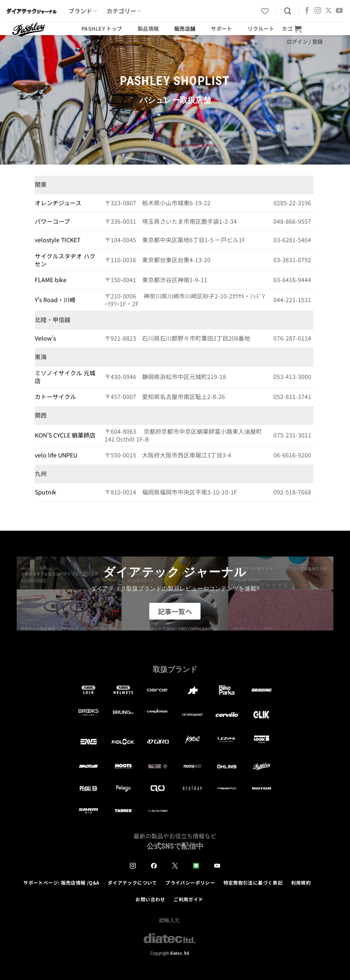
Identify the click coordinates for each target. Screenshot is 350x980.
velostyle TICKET (58, 240)
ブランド (83, 11)
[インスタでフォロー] (318, 11)
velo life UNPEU (56, 455)
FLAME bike (51, 280)
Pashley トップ (102, 28)
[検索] (288, 11)
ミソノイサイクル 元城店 (65, 377)
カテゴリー (124, 11)
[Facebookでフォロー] (307, 11)
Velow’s (45, 338)
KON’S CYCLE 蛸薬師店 (65, 435)
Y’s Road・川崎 (55, 300)
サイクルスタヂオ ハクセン (65, 260)
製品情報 (148, 28)
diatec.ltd (179, 953)
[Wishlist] (265, 11)
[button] (292, 29)
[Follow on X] (329, 11)
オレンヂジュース (58, 203)
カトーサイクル (55, 397)
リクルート (261, 28)
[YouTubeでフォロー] (339, 11)
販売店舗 (185, 28)
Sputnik (46, 492)
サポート (221, 28)
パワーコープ (52, 221)
